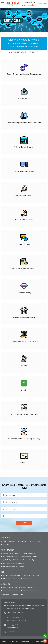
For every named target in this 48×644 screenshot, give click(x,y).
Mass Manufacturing (28, 560)
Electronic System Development (12, 553)
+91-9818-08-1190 (21, 621)
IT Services (6, 594)
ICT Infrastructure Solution (31, 575)
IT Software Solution (24, 579)
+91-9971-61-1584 (18, 618)
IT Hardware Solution (9, 579)
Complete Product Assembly (29, 557)
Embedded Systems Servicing (11, 591)
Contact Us (6, 544)
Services (31, 541)
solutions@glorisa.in (13, 625)
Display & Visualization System (12, 575)
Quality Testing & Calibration (11, 560)
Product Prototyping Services (24, 587)
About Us (12, 541)
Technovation (22, 541)
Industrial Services (8, 587)
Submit (24, 523)
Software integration (30, 553)
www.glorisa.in (11, 632)
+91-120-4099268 (18, 612)
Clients (39, 541)
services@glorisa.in (12, 628)
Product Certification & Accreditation (13, 563)
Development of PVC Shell (10, 557)
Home (3, 9)
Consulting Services (18, 594)
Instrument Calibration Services (31, 591)
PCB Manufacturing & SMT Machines (13, 567)
